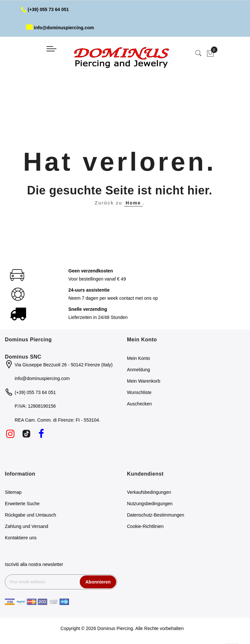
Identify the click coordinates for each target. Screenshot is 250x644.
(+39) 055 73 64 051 (45, 9)
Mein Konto (139, 358)
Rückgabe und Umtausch (30, 515)
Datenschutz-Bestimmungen (156, 515)
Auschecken (139, 404)
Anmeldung (139, 370)
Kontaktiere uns (21, 538)
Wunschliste (139, 392)
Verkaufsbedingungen (149, 492)
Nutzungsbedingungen (150, 504)
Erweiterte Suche (22, 504)
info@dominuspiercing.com (60, 28)
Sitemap (13, 492)
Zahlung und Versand (27, 526)
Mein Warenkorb (144, 381)
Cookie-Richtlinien (145, 526)
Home (133, 203)
